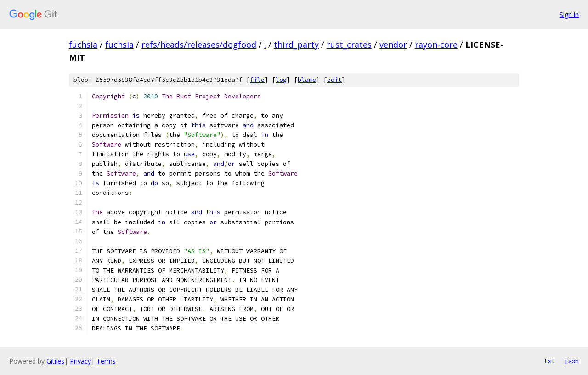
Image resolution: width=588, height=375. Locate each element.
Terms (106, 361)
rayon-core (436, 45)
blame (307, 80)
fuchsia (83, 45)
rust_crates (349, 45)
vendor (393, 45)
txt (549, 361)
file (257, 80)
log (281, 80)
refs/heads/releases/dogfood (199, 45)
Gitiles (55, 361)
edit (334, 80)
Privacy (80, 361)
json (571, 361)
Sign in (569, 14)
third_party (296, 45)
